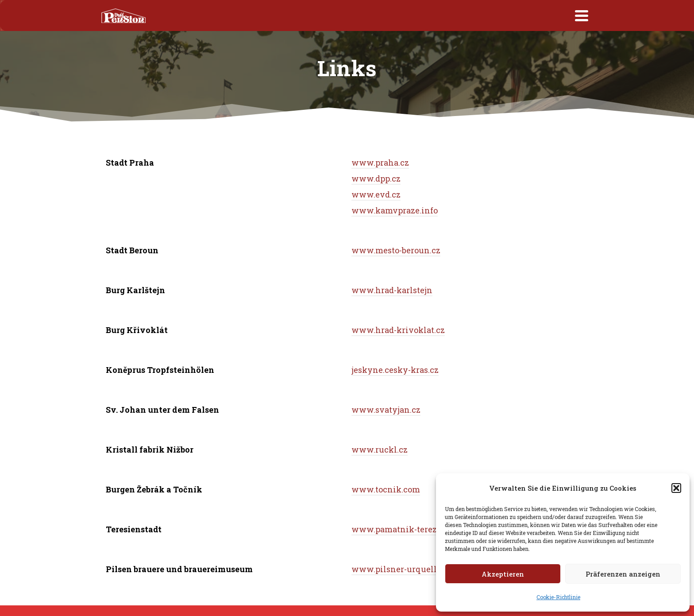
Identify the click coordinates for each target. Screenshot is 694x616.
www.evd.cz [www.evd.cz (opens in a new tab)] (376, 194)
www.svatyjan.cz (386, 410)
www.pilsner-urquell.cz (399, 569)
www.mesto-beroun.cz (396, 250)
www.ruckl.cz (380, 449)
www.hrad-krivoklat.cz (398, 330)
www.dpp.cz (376, 178)
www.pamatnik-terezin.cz (404, 529)
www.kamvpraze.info (395, 210)
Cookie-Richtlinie (558, 597)
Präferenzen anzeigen (623, 574)
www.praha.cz (380, 163)
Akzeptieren (503, 574)
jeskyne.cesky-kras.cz (395, 370)
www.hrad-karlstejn (392, 290)
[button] (676, 488)
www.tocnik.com (386, 489)
